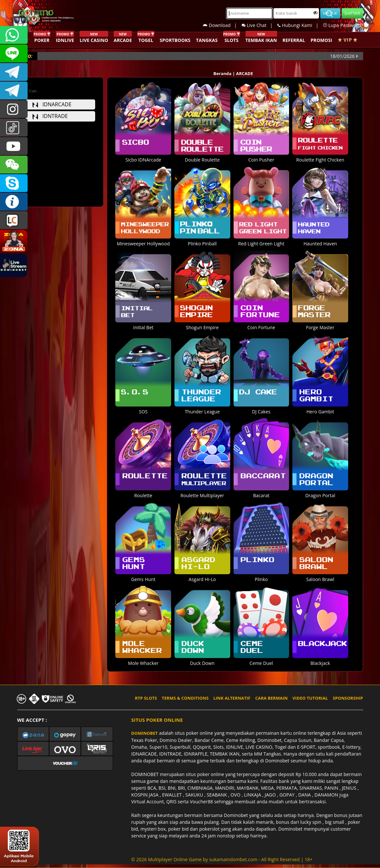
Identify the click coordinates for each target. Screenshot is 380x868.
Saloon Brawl (320, 576)
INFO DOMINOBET (14, 202)
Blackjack (320, 660)
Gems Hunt (143, 576)
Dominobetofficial (14, 72)
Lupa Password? (343, 25)
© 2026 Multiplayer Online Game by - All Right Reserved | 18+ (222, 859)
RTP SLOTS (146, 698)
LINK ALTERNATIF (232, 698)
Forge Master (320, 324)
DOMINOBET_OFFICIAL (14, 91)
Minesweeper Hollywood (143, 240)
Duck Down (202, 660)
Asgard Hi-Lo (202, 576)
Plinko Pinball (202, 240)
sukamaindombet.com (233, 859)
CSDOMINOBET (14, 53)
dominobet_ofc (14, 109)
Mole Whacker (143, 660)
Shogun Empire (202, 324)
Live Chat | (260, 25)
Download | (222, 25)
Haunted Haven (320, 240)
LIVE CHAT (14, 220)
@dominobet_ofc (14, 128)
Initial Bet (143, 324)
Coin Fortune (261, 324)
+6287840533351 (14, 35)
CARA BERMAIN (272, 698)
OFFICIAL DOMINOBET (14, 183)
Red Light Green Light (261, 240)
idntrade (50, 116)
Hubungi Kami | (300, 25)
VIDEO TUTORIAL (310, 698)
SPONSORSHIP (348, 698)
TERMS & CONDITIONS (185, 698)
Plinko (261, 576)
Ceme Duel (261, 660)
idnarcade (52, 104)
